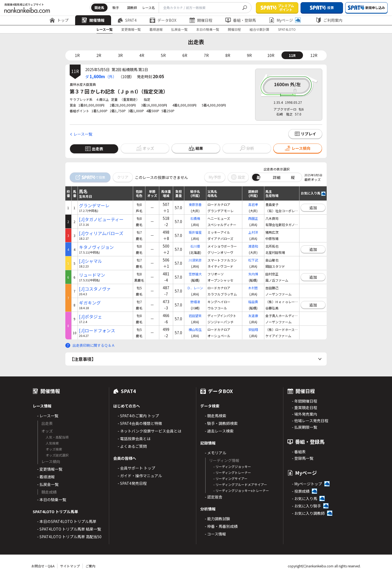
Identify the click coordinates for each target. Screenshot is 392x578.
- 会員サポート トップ (136, 468)
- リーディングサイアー (230, 478)
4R (142, 55)
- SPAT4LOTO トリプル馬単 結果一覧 (69, 529)
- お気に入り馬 (304, 498)
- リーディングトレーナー (232, 472)
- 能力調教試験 (217, 519)
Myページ (285, 20)
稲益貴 (253, 302)
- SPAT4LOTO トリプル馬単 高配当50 (69, 537)
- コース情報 (215, 534)
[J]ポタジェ (91, 317)
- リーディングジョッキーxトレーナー (241, 490)
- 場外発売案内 (304, 414)
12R (314, 55)
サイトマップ (70, 566)
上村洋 (253, 232)
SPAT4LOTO (287, 29)
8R (228, 55)
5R (163, 55)
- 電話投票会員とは (134, 439)
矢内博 (253, 274)
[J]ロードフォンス (97, 331)
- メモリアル (215, 453)
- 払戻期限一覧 (304, 427)
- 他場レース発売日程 (310, 421)
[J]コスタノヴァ (95, 289)
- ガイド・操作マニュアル (140, 476)
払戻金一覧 (179, 29)
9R (249, 55)
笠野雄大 (195, 274)
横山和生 (195, 329)
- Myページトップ (307, 484)
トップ (59, 20)
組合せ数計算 (259, 29)
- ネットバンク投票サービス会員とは (149, 431)
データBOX (163, 20)
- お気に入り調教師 (308, 513)
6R (185, 55)
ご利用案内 (329, 20)
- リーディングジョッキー (232, 466)
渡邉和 (253, 246)
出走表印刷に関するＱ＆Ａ (94, 345)
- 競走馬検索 (215, 416)
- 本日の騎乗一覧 (52, 500)
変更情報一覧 (131, 29)
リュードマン (92, 275)
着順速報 (156, 29)
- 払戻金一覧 (48, 484)
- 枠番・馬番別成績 (221, 526)
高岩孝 (253, 204)
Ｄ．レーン (195, 288)
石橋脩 (195, 218)
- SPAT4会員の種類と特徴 (140, 423)
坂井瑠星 (195, 232)
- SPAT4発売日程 (132, 483)
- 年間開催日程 (304, 401)
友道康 (253, 316)
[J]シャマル (91, 261)
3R (120, 55)
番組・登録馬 (241, 20)
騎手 (116, 7)
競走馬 (99, 7)
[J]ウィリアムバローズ (101, 233)
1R (77, 55)
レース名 (148, 7)
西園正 (253, 218)
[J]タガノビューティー (101, 219)
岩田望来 (195, 316)
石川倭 (195, 246)
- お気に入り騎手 (306, 506)
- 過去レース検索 (219, 431)
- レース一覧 (48, 416)
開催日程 (201, 20)
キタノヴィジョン (96, 247)
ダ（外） (101, 76)
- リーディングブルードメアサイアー (240, 484)
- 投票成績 (301, 491)
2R (99, 55)
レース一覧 (104, 29)
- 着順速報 (46, 477)
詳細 (277, 177)
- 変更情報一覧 (50, 469)
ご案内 (90, 566)
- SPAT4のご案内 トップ (138, 416)
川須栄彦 (195, 260)
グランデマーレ (94, 206)
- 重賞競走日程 (304, 407)
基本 (260, 177)
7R (206, 55)
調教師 (132, 7)
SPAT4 (127, 20)
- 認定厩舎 (214, 497)
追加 (313, 208)
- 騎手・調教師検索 (221, 423)
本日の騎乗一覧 (208, 29)
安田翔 (253, 329)
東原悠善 (195, 204)
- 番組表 (299, 452)
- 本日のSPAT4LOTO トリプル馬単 (67, 521)
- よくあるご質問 (132, 446)
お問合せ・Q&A (43, 566)
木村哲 (253, 288)
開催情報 (93, 20)
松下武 (253, 260)
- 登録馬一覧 (303, 458)
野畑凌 (195, 302)
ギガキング (90, 303)
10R (271, 55)
